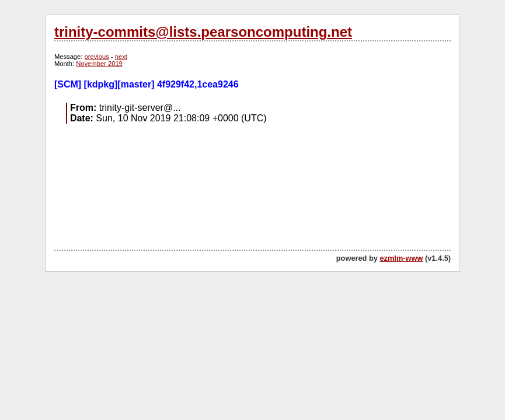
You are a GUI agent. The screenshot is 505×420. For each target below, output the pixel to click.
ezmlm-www (401, 258)
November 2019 (99, 64)
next (121, 57)
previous (97, 57)
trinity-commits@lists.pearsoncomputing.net (203, 32)
